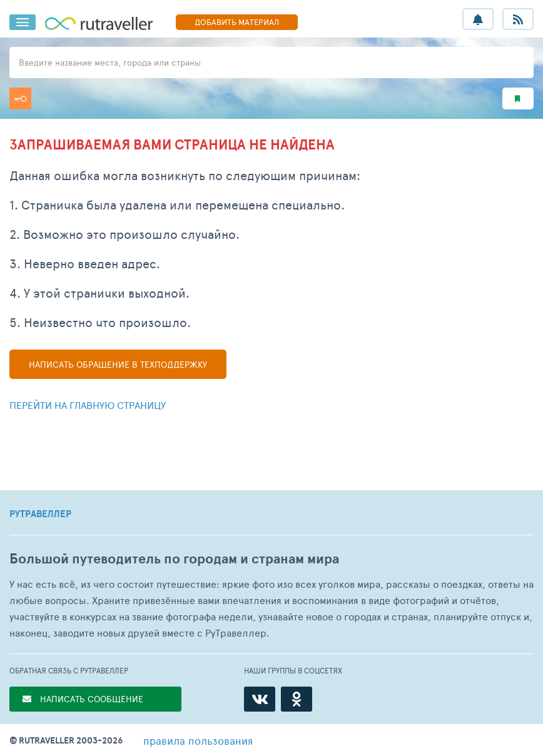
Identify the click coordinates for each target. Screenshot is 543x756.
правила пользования (198, 740)
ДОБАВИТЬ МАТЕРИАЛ (237, 22)
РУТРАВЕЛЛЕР (40, 514)
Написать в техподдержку (118, 364)
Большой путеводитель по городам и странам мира (174, 559)
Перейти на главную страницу (88, 405)
